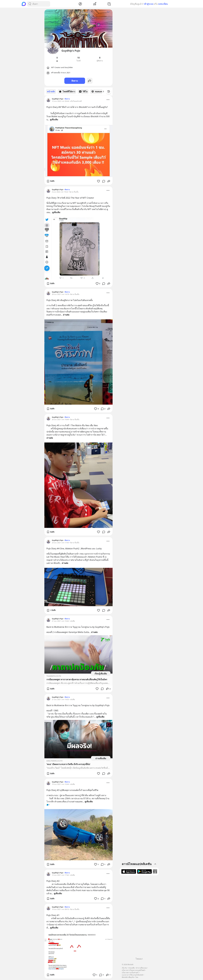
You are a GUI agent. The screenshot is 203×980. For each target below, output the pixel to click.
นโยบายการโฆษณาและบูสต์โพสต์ (133, 970)
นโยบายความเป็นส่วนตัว (130, 973)
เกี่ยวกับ (124, 968)
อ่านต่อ (66, 315)
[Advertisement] (139, 917)
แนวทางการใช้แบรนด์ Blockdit (132, 975)
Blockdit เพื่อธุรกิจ (128, 977)
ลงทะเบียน (163, 4)
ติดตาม (75, 81)
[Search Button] (30, 4)
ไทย (137, 977)
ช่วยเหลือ (132, 968)
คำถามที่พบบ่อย (141, 968)
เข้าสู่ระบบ (149, 4)
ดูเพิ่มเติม (54, 119)
